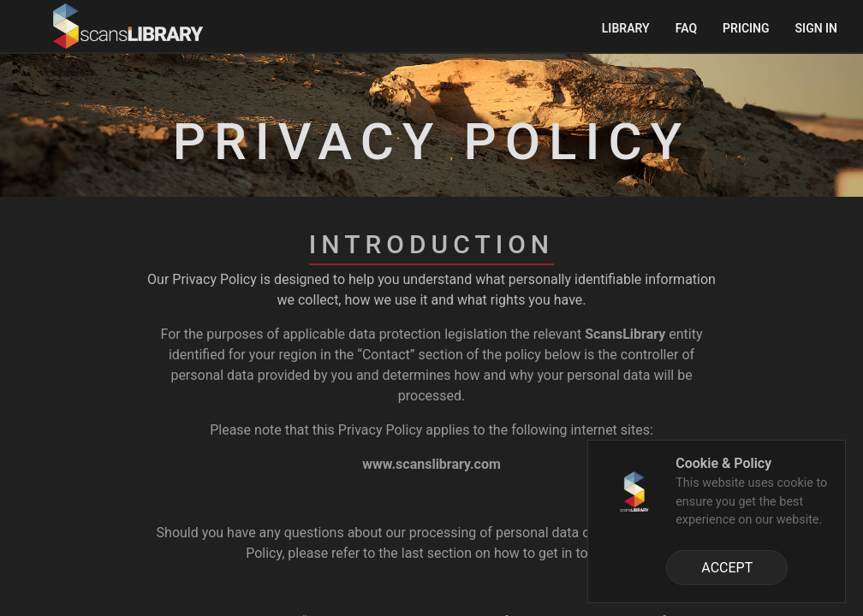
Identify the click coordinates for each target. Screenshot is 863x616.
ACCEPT (727, 568)
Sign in (816, 28)
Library (626, 28)
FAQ (686, 28)
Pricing (746, 28)
